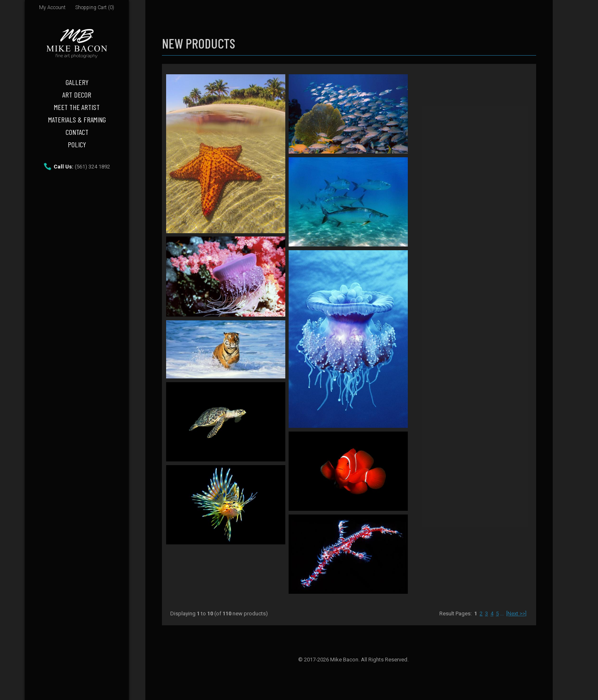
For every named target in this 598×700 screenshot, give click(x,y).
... (502, 613)
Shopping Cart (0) (95, 7)
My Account (52, 7)
